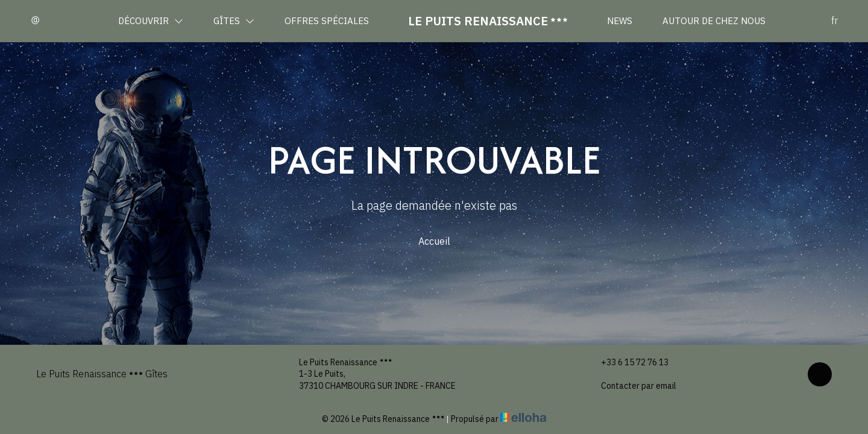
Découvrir (151, 21)
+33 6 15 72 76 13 (628, 363)
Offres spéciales (327, 21)
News (620, 21)
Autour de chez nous (714, 21)
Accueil (434, 241)
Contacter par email (632, 386)
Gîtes (234, 21)
